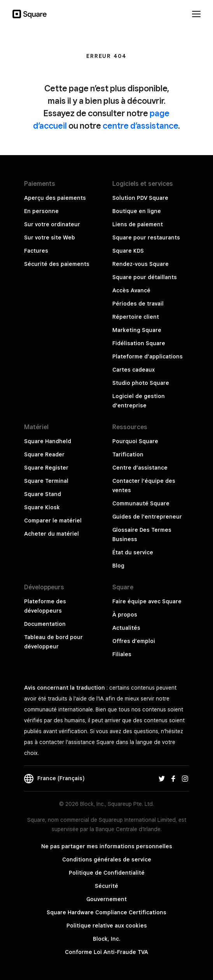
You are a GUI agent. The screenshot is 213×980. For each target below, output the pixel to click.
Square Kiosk (42, 507)
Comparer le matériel (53, 521)
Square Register (46, 468)
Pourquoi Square (135, 441)
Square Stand (43, 494)
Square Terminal (46, 481)
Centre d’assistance (140, 468)
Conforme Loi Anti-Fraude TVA (106, 952)
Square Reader (44, 454)
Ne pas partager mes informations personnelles (107, 846)
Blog (118, 566)
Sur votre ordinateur (52, 224)
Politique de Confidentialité (107, 873)
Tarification (128, 454)
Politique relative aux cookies (107, 926)
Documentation (45, 624)
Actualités (126, 628)
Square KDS (128, 251)
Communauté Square (141, 503)
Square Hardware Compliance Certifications (106, 912)
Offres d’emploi (134, 641)
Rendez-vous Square (141, 264)
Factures (36, 251)
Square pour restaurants (146, 238)
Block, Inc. (106, 939)
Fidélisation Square (139, 343)
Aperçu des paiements (55, 198)
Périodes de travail (138, 304)
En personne (41, 211)
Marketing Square (137, 330)
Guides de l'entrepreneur (147, 517)
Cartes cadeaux (134, 370)
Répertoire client (136, 317)
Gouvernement (106, 899)
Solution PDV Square (140, 198)
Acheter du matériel (52, 534)
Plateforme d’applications (148, 356)
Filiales (122, 654)
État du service (133, 552)
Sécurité (106, 886)
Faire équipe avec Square (147, 601)
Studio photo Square (141, 383)
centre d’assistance (140, 126)
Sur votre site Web (50, 238)
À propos (125, 615)
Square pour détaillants (145, 277)
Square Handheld (48, 441)
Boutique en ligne (137, 211)
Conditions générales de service (107, 859)
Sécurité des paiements (57, 264)
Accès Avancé (131, 290)
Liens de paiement (138, 224)
